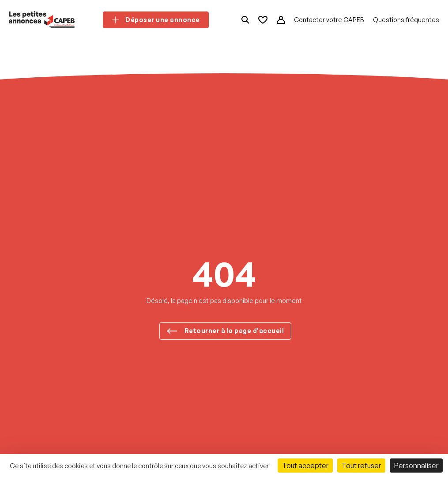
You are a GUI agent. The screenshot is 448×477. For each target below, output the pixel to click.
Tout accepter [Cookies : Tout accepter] (305, 466)
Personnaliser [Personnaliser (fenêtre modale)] (416, 466)
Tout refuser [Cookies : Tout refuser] (361, 466)
